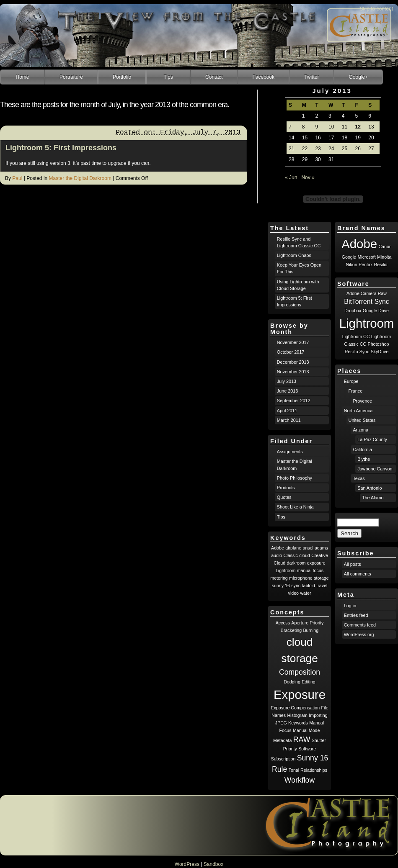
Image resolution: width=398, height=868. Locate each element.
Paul (17, 178)
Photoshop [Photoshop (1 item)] (379, 344)
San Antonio (370, 488)
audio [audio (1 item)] (277, 555)
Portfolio (122, 77)
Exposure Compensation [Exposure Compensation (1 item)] (295, 708)
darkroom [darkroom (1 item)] (296, 563)
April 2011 (287, 411)
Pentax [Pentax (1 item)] (366, 265)
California (362, 449)
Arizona (361, 430)
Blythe (364, 459)
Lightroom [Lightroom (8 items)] (367, 323)
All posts (353, 564)
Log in (350, 606)
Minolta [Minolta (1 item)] (384, 257)
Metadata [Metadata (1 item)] (282, 740)
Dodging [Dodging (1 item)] (292, 682)
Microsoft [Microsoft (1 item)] (366, 257)
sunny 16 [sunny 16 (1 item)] (281, 586)
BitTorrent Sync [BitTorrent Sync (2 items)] (366, 302)
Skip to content (376, 9)
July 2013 (287, 381)
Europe (351, 381)
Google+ (358, 77)
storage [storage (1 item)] (321, 578)
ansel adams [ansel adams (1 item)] (315, 548)
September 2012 (294, 401)
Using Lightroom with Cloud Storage (298, 285)
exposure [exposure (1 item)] (316, 563)
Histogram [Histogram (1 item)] (297, 715)
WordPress (187, 864)
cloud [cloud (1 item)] (304, 555)
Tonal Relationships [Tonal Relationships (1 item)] (308, 770)
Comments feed (360, 625)
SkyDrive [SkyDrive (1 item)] (380, 352)
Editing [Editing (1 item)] (309, 682)
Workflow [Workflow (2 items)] (300, 780)
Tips (168, 77)
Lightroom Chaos (294, 255)
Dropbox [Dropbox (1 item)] (353, 311)
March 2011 (289, 420)
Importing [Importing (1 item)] (318, 715)
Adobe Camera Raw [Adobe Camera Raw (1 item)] (367, 293)
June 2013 (287, 391)
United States (362, 420)
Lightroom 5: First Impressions (61, 148)
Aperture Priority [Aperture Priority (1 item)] (307, 623)
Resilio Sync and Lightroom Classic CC (299, 242)
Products (286, 488)
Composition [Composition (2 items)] (300, 672)
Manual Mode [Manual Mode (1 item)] (306, 730)
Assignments (290, 452)
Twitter (311, 77)
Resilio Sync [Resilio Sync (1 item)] (357, 352)
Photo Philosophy (295, 478)
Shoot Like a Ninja (295, 507)
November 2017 (293, 342)
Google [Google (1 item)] (349, 257)
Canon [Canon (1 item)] (385, 247)
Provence (362, 401)
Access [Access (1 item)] (283, 623)
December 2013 (293, 362)
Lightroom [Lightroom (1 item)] (286, 570)
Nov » (308, 177)
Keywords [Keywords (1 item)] (298, 723)
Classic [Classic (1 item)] (291, 555)
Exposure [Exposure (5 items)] (300, 695)
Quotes (284, 497)
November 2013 (293, 372)
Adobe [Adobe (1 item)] (278, 548)
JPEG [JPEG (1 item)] (281, 723)
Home (22, 77)
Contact (214, 77)
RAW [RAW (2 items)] (302, 740)
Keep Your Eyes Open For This (299, 268)
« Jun (291, 177)
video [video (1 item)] (293, 593)
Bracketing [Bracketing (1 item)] (291, 630)
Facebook (263, 77)
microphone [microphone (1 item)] (301, 578)
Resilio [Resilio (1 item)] (381, 265)
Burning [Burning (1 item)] (311, 630)
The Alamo (373, 498)
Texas (359, 478)
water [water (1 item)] (305, 593)
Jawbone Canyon (375, 469)
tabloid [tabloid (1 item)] (309, 586)
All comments (358, 574)
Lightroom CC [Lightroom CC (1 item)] (356, 336)
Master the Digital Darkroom (80, 178)
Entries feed (356, 615)
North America (358, 411)
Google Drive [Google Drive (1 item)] (376, 311)
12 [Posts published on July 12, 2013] (358, 127)
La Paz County (372, 439)
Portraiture (71, 77)
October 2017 (291, 352)
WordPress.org (359, 634)
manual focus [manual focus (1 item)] (310, 570)
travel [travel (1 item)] (322, 586)
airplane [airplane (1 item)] (293, 548)
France (356, 391)
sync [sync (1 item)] (296, 586)
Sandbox (213, 864)
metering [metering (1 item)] (279, 578)
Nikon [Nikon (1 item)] (351, 265)
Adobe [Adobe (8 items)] (359, 244)
